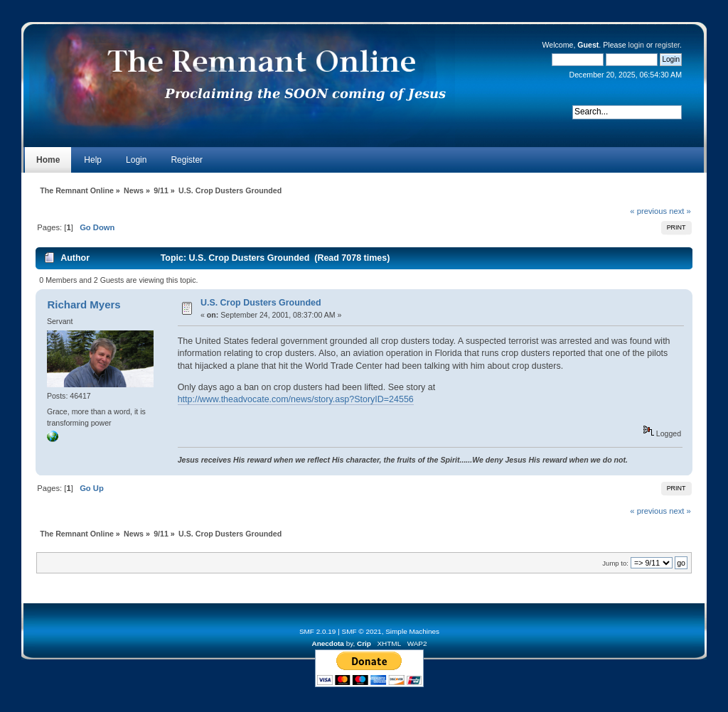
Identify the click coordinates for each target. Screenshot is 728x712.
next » (680, 211)
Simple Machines (412, 631)
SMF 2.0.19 (318, 631)
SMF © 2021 (362, 631)
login (636, 45)
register (667, 45)
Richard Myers (84, 304)
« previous (648, 211)
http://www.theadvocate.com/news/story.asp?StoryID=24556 (296, 399)
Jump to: (615, 563)
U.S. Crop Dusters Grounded (261, 303)
